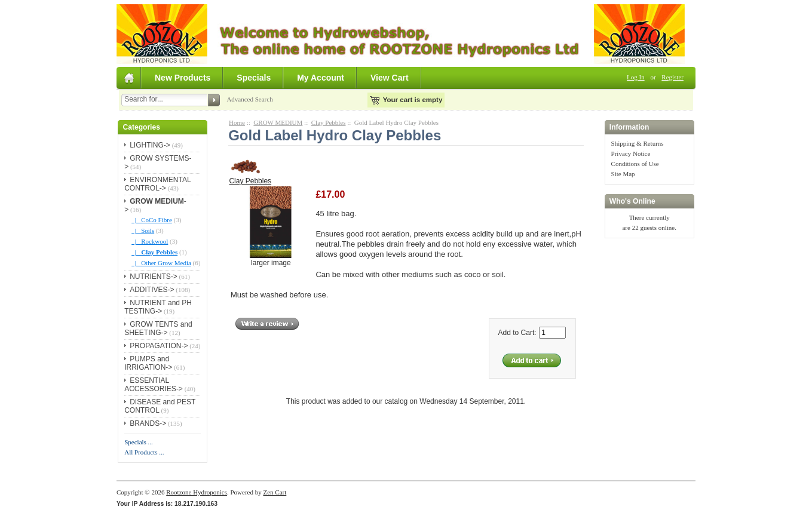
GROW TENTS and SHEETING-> (158, 328)
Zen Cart (275, 492)
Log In (636, 77)
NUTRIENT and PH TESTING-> (158, 307)
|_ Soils (143, 231)
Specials (254, 78)
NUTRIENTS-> (154, 277)
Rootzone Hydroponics (197, 492)
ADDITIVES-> (152, 290)
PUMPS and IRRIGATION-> (148, 363)
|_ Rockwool (150, 241)
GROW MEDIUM (278, 122)
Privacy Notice (631, 153)
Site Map (623, 174)
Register (672, 77)
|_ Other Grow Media (161, 263)
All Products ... (144, 452)
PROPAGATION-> (159, 346)
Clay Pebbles (329, 122)
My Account (321, 78)
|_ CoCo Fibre (152, 220)
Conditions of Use (635, 164)
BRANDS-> (148, 423)
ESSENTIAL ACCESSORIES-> (154, 385)
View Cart (390, 78)
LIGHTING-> (150, 145)
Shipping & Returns (638, 143)
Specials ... (139, 442)
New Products (183, 78)
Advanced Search (249, 99)
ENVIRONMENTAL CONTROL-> (157, 184)
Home (237, 122)
